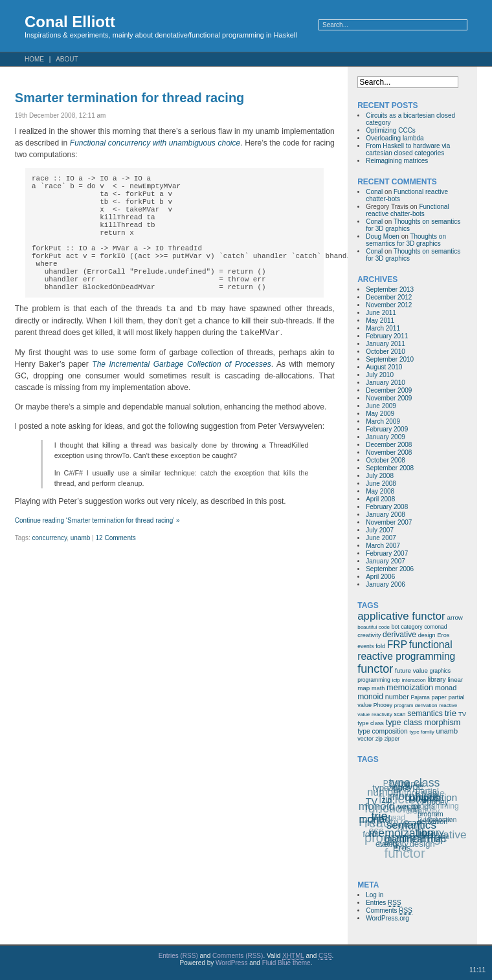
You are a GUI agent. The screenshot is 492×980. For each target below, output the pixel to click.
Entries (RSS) (178, 956)
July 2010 (380, 375)
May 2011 (380, 321)
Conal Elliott (70, 22)
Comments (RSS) (238, 956)
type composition (383, 731)
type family (422, 732)
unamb (81, 567)
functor (375, 669)
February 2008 (387, 507)
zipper (392, 739)
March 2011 (383, 328)
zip (379, 739)
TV (462, 714)
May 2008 (380, 491)
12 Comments (116, 567)
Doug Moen (383, 236)
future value (411, 670)
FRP (397, 645)
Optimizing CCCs (391, 130)
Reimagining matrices (397, 161)
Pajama (420, 697)
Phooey (383, 705)
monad (446, 688)
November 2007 (389, 522)
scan (399, 714)
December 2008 (389, 445)
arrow (454, 617)
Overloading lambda (395, 138)
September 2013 (390, 289)
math (378, 688)
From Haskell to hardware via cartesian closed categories (408, 149)
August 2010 (384, 367)
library (436, 680)
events (365, 646)
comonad (435, 627)
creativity (369, 635)
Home (34, 59)
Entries (383, 903)
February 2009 (387, 429)
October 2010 (386, 352)
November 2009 (389, 398)
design (427, 635)
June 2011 (381, 313)
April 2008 (380, 499)
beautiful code (374, 627)
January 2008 (386, 515)
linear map (425, 838)
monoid (370, 697)
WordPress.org (387, 918)
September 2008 (390, 468)
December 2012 (389, 297)
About (67, 59)
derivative (399, 635)
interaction (414, 680)
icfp (396, 680)
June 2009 (381, 406)
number (397, 697)
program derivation (416, 705)
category (412, 627)
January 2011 (386, 344)
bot (396, 627)
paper (439, 697)
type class (371, 723)
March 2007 (383, 546)
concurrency (49, 567)
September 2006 (390, 569)
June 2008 (381, 484)
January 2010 (386, 383)
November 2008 (389, 452)
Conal (374, 192)
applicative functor (401, 616)
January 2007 (386, 561)
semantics (425, 713)
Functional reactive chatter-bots (407, 210)
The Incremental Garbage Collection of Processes (181, 393)
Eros (443, 635)
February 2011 (387, 336)
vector (365, 739)
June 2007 (381, 538)
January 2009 (386, 437)
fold (380, 646)
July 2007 (380, 530)
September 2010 (390, 359)
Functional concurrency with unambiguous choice (155, 143)
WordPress (231, 963)
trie (451, 713)
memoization (410, 688)
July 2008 (380, 476)
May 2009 (380, 414)
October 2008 (386, 460)
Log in (375, 895)
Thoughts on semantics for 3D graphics (406, 240)
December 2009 (389, 390)
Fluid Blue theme (286, 963)
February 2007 (387, 553)
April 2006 (380, 577)
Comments (389, 911)
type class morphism (423, 723)
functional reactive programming (406, 650)
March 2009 (383, 421)
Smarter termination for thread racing (130, 98)
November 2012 (389, 305)
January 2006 (386, 584)
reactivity (382, 714)
